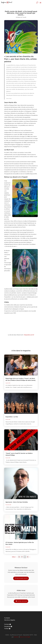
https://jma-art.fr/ (29, 335)
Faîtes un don (22, 601)
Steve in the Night (25, 637)
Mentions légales (10, 620)
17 (22, 557)
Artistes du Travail (21, 17)
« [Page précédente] (17, 557)
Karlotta (16, 637)
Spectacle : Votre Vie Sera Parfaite (17, 502)
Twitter (6, 629)
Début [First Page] (14, 557)
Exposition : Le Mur (12, 417)
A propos (7, 618)
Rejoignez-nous (22, 578)
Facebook (7, 626)
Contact (7, 624)
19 (28, 557)
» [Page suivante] (30, 557)
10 (19, 557)
